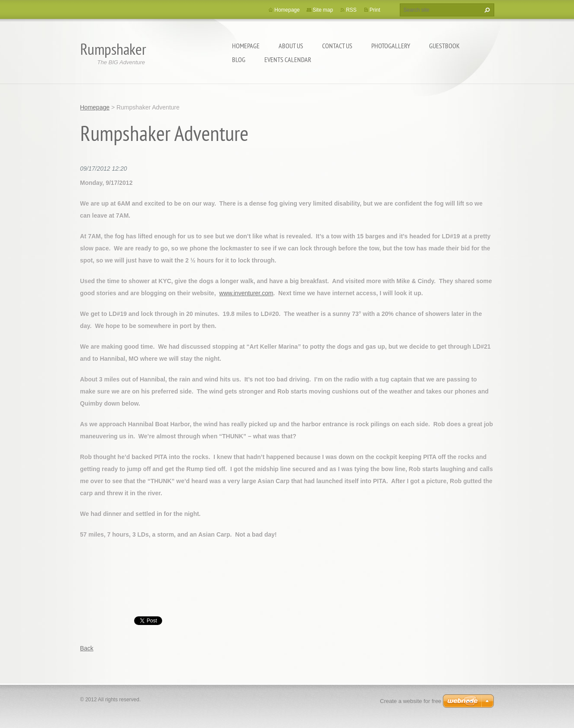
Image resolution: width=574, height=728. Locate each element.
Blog (239, 59)
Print (375, 10)
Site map (323, 10)
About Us (291, 46)
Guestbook (444, 46)
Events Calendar (288, 59)
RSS (351, 10)
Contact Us (337, 46)
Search (486, 10)
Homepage (246, 46)
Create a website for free (411, 701)
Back (87, 648)
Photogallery (391, 46)
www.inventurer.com (246, 293)
